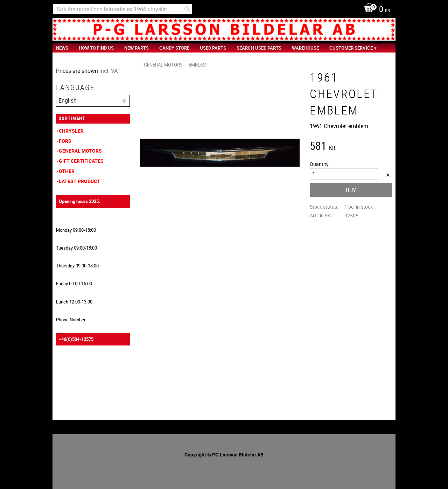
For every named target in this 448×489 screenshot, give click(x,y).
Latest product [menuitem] (79, 181)
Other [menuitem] (67, 171)
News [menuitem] (62, 48)
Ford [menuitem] (65, 141)
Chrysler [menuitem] (71, 131)
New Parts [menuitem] (136, 48)
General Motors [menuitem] (80, 151)
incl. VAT (110, 71)
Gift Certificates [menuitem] (81, 161)
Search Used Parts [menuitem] (259, 48)
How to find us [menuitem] (96, 48)
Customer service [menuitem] (351, 48)
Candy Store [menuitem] (174, 48)
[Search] (187, 9)
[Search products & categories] (122, 9)
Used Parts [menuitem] (213, 48)
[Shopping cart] (375, 10)
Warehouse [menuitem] (305, 48)
